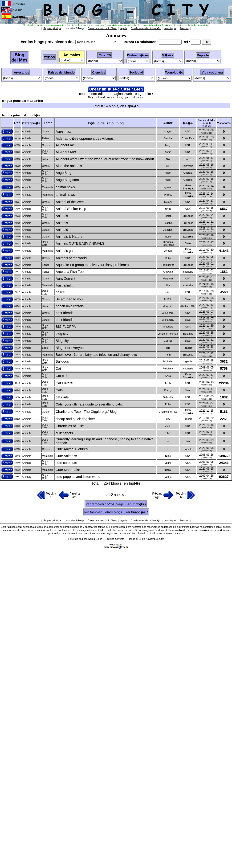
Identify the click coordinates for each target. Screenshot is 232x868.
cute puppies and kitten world (78, 477)
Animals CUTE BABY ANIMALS (80, 243)
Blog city (62, 341)
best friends (65, 313)
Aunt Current (65, 278)
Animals (62, 216)
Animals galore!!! (68, 251)
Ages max (63, 131)
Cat (58, 368)
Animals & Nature (69, 237)
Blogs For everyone (71, 348)
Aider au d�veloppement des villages (85, 139)
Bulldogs (62, 361)
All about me (65, 145)
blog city (62, 334)
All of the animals (69, 166)
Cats (59, 390)
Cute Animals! (66, 456)
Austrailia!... (65, 285)
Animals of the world (71, 258)
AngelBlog (63, 173)
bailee (60, 292)
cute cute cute (66, 463)
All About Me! (66, 152)
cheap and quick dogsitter (75, 419)
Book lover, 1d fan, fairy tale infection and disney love (96, 355)
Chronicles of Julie (70, 426)
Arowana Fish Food (71, 272)
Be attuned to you (69, 299)
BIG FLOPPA (66, 327)
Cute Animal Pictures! (72, 449)
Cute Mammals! (68, 470)
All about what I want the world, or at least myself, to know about (105, 159)
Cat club (62, 376)
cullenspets (64, 433)
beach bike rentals (70, 306)
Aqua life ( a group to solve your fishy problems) (92, 265)
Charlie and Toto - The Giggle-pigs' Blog (86, 412)
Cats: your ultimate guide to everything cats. (89, 404)
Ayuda (124, 520)
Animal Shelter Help (71, 209)
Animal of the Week (71, 202)
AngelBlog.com (67, 180)
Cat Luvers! (64, 383)
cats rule (62, 397)
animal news (65, 187)
